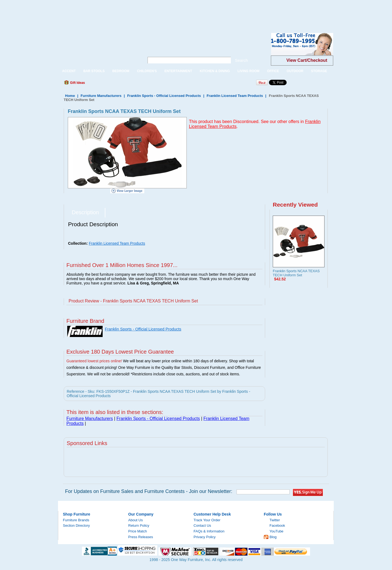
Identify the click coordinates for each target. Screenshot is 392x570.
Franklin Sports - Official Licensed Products (164, 96)
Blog (273, 537)
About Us (135, 520)
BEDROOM (121, 71)
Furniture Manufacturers (101, 96)
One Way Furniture (98, 49)
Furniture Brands (76, 520)
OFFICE (273, 71)
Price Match (138, 531)
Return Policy (139, 525)
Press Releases (141, 537)
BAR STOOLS (94, 71)
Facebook (277, 525)
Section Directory (76, 525)
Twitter (275, 520)
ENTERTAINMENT (178, 71)
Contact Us (202, 525)
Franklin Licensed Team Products (235, 96)
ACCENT (69, 71)
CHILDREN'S (147, 71)
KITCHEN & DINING (215, 71)
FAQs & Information (209, 531)
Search (241, 60)
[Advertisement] (99, 12)
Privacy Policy (205, 537)
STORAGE (319, 71)
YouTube (276, 531)
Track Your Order (207, 520)
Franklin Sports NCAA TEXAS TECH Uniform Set (296, 273)
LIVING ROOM (248, 71)
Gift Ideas (77, 83)
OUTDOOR (295, 71)
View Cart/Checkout (307, 60)
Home (70, 96)
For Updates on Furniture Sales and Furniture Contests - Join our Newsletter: (149, 491)
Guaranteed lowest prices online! (94, 361)
